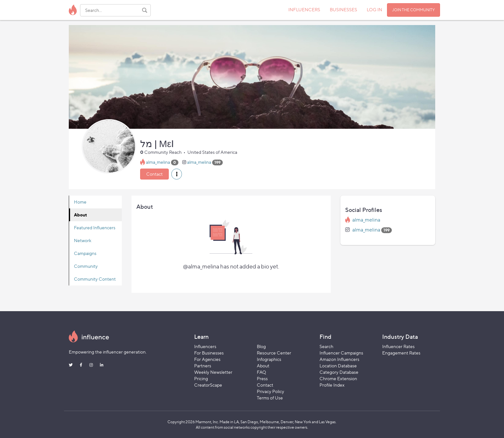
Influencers (205, 346)
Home (80, 202)
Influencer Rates (398, 346)
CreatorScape (208, 385)
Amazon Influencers (339, 359)
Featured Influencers (95, 228)
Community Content (95, 279)
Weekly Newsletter (213, 372)
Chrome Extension (338, 378)
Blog (261, 346)
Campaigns (85, 253)
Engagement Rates (401, 353)
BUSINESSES (343, 9)
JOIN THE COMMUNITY (414, 10)
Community (86, 266)
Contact (154, 174)
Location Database (338, 366)
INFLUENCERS (304, 9)
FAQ (261, 372)
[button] (177, 174)
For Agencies (207, 359)
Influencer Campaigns (341, 353)
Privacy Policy (270, 391)
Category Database (339, 372)
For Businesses (209, 353)
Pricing (201, 378)
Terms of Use (270, 398)
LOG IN (374, 9)
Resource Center (274, 353)
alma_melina (158, 162)
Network (83, 240)
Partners (203, 366)
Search (326, 346)
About (81, 215)
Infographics (269, 359)
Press (262, 378)
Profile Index (332, 385)
